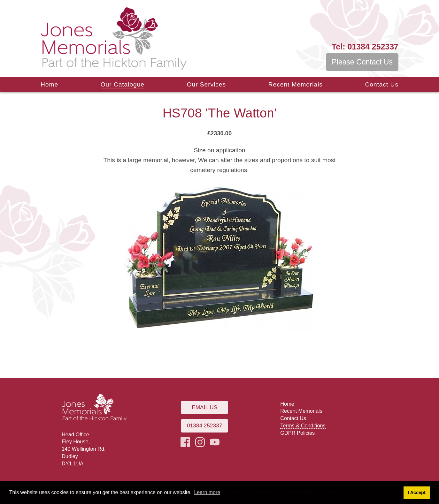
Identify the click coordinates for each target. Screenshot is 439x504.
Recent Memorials (296, 84)
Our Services (206, 84)
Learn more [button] (207, 492)
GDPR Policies (297, 433)
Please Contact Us (362, 62)
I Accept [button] (416, 493)
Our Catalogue (123, 84)
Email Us (204, 407)
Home (49, 84)
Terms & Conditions (303, 425)
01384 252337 (365, 47)
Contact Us (382, 84)
